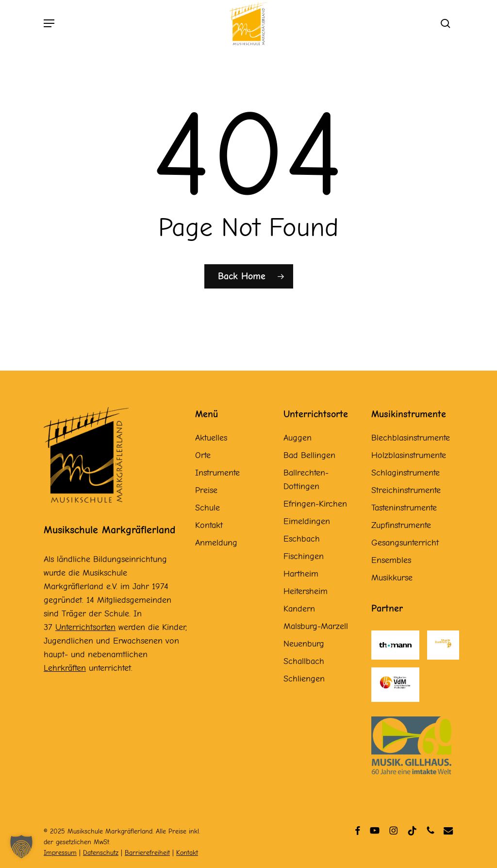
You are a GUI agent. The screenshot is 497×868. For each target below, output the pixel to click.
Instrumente (217, 473)
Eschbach (302, 539)
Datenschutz (101, 853)
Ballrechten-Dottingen (306, 480)
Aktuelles (211, 438)
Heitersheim (306, 591)
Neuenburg (304, 644)
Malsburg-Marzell (316, 626)
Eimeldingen (307, 521)
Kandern (299, 609)
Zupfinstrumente (401, 525)
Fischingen (304, 556)
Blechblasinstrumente (411, 438)
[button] (49, 27)
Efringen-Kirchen (315, 504)
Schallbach (304, 661)
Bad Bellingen (309, 455)
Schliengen (304, 679)
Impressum (60, 853)
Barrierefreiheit (147, 853)
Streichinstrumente (406, 490)
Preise (206, 490)
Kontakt (209, 525)
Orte (203, 455)
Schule (207, 508)
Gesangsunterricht (405, 543)
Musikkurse (392, 578)
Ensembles (391, 560)
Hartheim (301, 574)
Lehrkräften (65, 668)
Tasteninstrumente (404, 508)
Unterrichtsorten (85, 627)
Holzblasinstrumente (409, 455)
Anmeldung (216, 543)
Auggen (298, 438)
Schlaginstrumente (406, 473)
